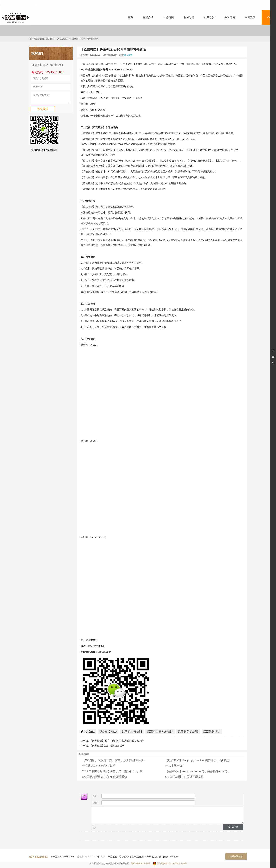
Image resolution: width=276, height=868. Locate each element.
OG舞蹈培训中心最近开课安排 (185, 777)
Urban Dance (108, 732)
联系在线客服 (236, 856)
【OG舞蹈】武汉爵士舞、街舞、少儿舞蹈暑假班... (114, 760)
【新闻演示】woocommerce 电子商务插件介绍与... (197, 771)
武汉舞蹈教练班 (188, 732)
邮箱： (144, 803)
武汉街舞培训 (212, 732)
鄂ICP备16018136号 (141, 864)
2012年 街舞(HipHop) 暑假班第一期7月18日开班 (113, 771)
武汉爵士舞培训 (132, 732)
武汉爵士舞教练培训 (160, 732)
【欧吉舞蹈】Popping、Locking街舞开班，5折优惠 (198, 760)
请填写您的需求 (51, 99)
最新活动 (40, 39)
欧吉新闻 (50, 39)
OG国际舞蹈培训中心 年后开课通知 (105, 777)
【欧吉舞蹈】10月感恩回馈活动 (107, 746)
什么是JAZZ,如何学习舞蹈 (99, 766)
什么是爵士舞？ (175, 766)
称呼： (144, 796)
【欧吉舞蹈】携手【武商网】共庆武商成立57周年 (117, 741)
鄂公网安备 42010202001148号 (172, 864)
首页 (31, 39)
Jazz (92, 732)
